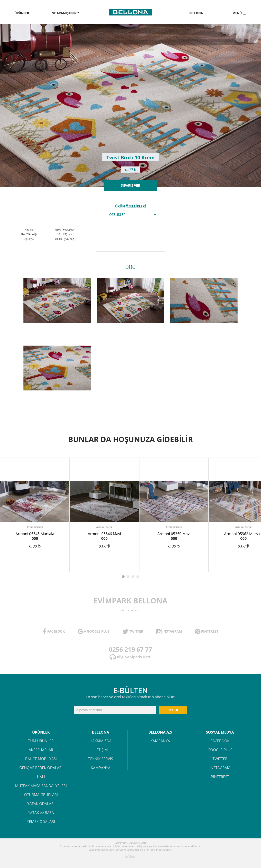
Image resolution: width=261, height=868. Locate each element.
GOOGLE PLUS (220, 750)
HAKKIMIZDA (101, 741)
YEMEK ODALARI (41, 822)
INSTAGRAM (220, 768)
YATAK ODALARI (41, 804)
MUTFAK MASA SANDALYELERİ (41, 786)
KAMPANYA (101, 768)
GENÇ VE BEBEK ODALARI (41, 768)
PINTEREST (220, 777)
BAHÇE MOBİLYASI (41, 759)
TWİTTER (220, 759)
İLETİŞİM (101, 750)
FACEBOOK (220, 741)
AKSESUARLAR (41, 750)
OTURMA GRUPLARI (41, 795)
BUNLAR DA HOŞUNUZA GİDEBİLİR (130, 439)
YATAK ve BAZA (41, 813)
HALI (41, 777)
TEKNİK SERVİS (101, 759)
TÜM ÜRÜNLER (41, 741)
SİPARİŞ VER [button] (130, 185)
